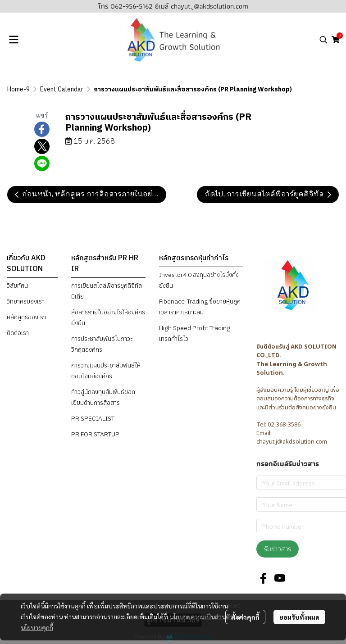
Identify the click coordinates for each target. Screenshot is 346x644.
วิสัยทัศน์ (17, 286)
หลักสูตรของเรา (26, 317)
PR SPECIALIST (93, 418)
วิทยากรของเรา (26, 301)
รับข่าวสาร (278, 549)
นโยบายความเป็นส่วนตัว (201, 617)
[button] (323, 40)
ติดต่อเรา (18, 333)
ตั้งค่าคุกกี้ (245, 617)
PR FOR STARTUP (95, 434)
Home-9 (18, 89)
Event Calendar (62, 89)
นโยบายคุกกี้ (37, 627)
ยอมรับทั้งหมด (299, 617)
